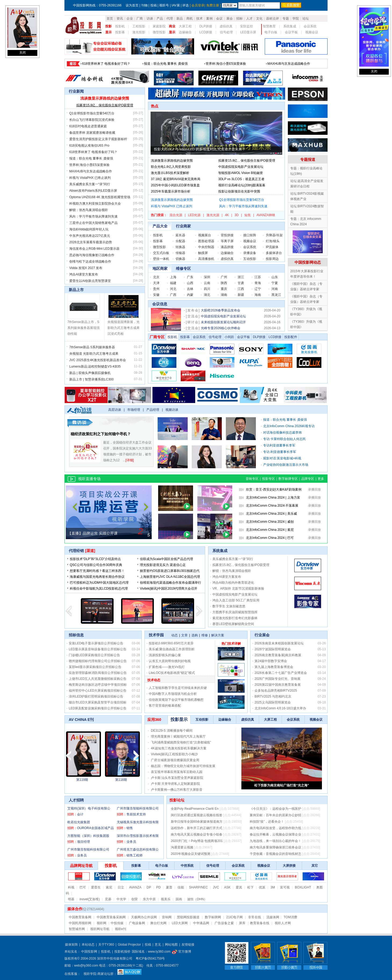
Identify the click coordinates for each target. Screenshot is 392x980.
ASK (227, 887)
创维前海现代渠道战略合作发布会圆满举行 (170, 583)
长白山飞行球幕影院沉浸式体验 (228, 62)
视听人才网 (283, 923)
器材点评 (273, 19)
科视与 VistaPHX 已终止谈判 (90, 178)
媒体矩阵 (71, 945)
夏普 (169, 887)
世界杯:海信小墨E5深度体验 (89, 165)
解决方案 (218, 635)
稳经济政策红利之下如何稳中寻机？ (101, 434)
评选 (186, 5)
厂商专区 (157, 337)
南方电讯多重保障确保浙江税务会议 (275, 847)
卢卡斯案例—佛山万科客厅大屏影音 (177, 790)
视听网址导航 (100, 929)
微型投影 (159, 32)
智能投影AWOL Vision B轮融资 (241, 173)
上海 (173, 277)
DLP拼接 (206, 26)
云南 (207, 283)
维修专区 (183, 268)
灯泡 (269, 241)
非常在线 (255, 917)
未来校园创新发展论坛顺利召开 (223, 322)
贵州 (156, 289)
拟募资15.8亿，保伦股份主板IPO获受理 (105, 105)
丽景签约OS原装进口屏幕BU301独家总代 (170, 571)
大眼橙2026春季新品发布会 (221, 310)
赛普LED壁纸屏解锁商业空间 (233, 624)
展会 (230, 19)
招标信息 (76, 635)
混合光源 (176, 215)
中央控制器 (206, 247)
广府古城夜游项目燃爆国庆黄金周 (175, 760)
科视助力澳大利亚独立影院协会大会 (95, 204)
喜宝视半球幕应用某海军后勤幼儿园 (177, 772)
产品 (160, 19)
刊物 (144, 5)
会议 (219, 19)
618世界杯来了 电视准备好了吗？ (93, 152)
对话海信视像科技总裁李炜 (282, 433)
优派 (262, 887)
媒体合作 (75, 909)
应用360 (154, 720)
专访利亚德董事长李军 (279, 445)
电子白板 (271, 32)
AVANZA (135, 887)
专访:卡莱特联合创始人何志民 (284, 439)
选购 (195, 635)
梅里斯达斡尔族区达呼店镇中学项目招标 (98, 685)
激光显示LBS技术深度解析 (170, 173)
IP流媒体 (272, 247)
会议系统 (310, 26)
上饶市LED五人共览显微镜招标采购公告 (98, 679)
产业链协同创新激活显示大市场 (286, 465)
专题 (286, 19)
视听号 (164, 5)
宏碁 (108, 899)
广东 (190, 277)
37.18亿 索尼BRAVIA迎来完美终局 (176, 179)
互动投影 (250, 259)
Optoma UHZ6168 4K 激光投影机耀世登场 (100, 197)
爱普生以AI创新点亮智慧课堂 (90, 281)
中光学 (121, 899)
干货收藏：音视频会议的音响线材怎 (275, 854)
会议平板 (291, 32)
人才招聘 (76, 800)
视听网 (101, 923)
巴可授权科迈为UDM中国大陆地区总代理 (99, 583)
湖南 (224, 295)
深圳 (207, 277)
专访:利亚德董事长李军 (280, 452)
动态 (175, 635)
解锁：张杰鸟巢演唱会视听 (89, 210)
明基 (71, 899)
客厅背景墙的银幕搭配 (165, 706)
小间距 (229, 337)
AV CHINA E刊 (81, 720)
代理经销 (76, 551)
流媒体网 (273, 917)
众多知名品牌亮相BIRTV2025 (276, 691)
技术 (199, 19)
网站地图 (171, 945)
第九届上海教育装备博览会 (274, 667)
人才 (249, 19)
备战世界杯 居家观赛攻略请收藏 (92, 133)
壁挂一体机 (161, 259)
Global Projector (129, 945)
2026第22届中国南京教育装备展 (278, 685)
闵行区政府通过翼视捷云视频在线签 (197, 815)
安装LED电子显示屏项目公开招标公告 (96, 643)
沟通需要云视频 (182, 847)
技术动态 (154, 680)
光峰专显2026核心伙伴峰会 (221, 328)
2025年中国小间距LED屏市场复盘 (175, 185)
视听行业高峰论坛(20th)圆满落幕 (242, 185)
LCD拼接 (206, 32)
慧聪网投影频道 (188, 917)
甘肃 (241, 283)
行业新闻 (76, 91)
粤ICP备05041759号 (150, 959)
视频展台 (205, 235)
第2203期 (121, 780)
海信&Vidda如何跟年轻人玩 (89, 229)
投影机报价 (122, 952)
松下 (251, 887)
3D (237, 215)
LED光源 (194, 215)
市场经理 (134, 410)
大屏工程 (185, 26)
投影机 (120, 26)
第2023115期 (82, 780)
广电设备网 (137, 923)
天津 (156, 283)
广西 (173, 295)
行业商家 (183, 226)
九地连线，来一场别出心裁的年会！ (275, 841)
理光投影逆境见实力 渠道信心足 (163, 565)
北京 (156, 277)
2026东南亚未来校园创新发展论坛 (279, 643)
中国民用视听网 (80, 923)
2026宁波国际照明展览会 (273, 649)
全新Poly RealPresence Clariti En (195, 809)
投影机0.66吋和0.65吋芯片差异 (171, 643)
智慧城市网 (77, 929)
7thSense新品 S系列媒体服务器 (92, 347)
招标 (239, 19)
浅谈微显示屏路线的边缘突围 (103, 62)
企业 (130, 19)
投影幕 (120, 32)
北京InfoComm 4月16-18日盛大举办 (280, 708)
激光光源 (213, 215)
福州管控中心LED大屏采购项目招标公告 (98, 691)
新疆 (241, 295)
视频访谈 (172, 410)
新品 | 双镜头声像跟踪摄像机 (90, 373)
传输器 (180, 253)
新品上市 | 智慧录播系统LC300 (91, 379)
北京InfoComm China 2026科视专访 (289, 426)
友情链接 (188, 945)
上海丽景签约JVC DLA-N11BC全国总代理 (170, 577)
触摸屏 (203, 253)
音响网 (167, 917)
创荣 (135, 899)
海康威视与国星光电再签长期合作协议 (97, 577)
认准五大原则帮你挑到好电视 (170, 661)
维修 (205, 635)
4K (227, 215)
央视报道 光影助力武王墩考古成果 (94, 354)
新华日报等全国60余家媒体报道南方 (197, 822)
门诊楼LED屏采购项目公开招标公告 (94, 655)
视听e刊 (121, 929)
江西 (241, 289)
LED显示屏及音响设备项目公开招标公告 (98, 649)
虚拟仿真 (226, 26)
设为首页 (132, 5)
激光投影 (139, 32)
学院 (296, 19)
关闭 (23, 53)
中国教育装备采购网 (111, 917)
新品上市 (76, 290)
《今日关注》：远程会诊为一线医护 (275, 809)
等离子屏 (227, 241)
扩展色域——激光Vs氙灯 (167, 667)
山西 (190, 283)
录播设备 (250, 253)
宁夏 (275, 283)
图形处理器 (206, 241)
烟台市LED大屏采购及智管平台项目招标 (98, 702)
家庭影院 (159, 26)
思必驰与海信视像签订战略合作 (92, 255)
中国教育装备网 (80, 917)
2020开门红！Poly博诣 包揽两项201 (197, 841)
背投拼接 (227, 235)
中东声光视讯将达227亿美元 (90, 236)
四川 (207, 289)
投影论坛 (177, 800)
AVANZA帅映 (266, 215)
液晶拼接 (227, 247)
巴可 (83, 887)
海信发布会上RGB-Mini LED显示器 (94, 249)
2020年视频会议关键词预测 (190, 854)
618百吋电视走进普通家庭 (88, 126)
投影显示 (179, 719)
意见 (158, 945)
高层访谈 (115, 410)
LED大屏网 (180, 923)
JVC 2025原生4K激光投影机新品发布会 (98, 360)
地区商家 (160, 268)
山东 (275, 277)
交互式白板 (161, 253)
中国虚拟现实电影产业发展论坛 (241, 167)
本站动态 (88, 945)
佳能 (181, 887)
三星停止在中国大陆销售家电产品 (93, 223)
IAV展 (176, 5)
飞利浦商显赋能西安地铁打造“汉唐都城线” (181, 742)
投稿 (154, 5)
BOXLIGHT (303, 887)
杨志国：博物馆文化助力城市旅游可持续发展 (183, 766)
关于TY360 (106, 945)
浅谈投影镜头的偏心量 (165, 655)
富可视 (285, 887)
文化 (259, 19)
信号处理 (226, 32)
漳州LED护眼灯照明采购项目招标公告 (96, 696)
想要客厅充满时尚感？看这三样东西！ (97, 571)
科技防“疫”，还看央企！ (267, 822)
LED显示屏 (248, 32)
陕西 (224, 283)
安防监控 (246, 26)
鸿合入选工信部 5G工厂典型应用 (236, 600)
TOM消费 (290, 917)
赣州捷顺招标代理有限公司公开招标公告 (98, 661)
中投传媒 (117, 923)
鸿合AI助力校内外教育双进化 (233, 583)
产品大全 (160, 226)
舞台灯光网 (158, 923)
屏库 (242, 923)
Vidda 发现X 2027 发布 (86, 268)
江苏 (258, 277)
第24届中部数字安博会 (271, 661)
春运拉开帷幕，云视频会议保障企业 (275, 834)
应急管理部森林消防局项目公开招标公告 (98, 673)
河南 (275, 289)
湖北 (207, 295)
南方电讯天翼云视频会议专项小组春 (197, 834)
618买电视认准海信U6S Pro (89, 146)
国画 (179, 899)
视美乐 (166, 899)
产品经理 (153, 410)
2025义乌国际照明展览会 (273, 702)
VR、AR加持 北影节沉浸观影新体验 (238, 589)
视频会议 (312, 32)
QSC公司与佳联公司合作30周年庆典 (96, 565)
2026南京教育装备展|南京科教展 (278, 655)
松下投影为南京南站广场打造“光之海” (282, 785)
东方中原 (149, 899)
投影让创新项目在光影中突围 (239, 191)
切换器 (180, 259)
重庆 (224, 289)
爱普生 (96, 887)
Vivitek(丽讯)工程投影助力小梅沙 (174, 754)
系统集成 (290, 26)
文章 (184, 635)
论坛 (306, 19)
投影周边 (272, 259)
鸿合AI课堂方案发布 (84, 274)
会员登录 (198, 5)
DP (149, 887)
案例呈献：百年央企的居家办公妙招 (275, 815)
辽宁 (258, 289)
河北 (173, 289)
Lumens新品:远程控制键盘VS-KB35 (95, 366)
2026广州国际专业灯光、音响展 (277, 679)
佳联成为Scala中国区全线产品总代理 (166, 559)
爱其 (239, 887)
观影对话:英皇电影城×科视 (282, 458)
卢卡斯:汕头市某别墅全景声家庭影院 (177, 778)
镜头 (276, 241)
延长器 (180, 235)
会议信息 (160, 304)
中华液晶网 (201, 923)
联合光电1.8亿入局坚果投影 (171, 167)
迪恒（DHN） (197, 899)
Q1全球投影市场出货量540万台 (166, 62)
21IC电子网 (235, 917)
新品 (180, 19)
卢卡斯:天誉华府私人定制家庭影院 (175, 784)
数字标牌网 (213, 917)
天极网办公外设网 (144, 917)
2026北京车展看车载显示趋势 (91, 242)
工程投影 (139, 26)
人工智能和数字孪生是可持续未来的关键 (178, 688)
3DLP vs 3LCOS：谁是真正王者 (241, 179)
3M (273, 887)
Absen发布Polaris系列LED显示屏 (93, 191)
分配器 (180, 241)
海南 (258, 295)
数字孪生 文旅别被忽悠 (229, 606)
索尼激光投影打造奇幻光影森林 (235, 618)
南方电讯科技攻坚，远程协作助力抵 (275, 828)
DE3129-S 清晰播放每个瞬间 (172, 731)
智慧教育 (269, 26)
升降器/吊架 (274, 235)
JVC (216, 887)
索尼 (109, 887)
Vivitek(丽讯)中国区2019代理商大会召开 (169, 589)
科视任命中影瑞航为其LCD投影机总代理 (99, 589)
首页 (110, 19)
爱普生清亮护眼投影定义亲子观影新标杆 (296, 62)
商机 (190, 19)
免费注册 (213, 5)
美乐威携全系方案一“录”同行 (90, 184)
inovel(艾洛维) (90, 899)
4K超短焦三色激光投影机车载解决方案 (179, 748)
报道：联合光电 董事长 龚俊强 (91, 158)
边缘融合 (185, 32)
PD (159, 887)
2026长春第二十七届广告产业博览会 (281, 673)
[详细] (130, 460)
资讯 (120, 19)
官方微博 (181, 952)
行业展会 (262, 635)
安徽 (156, 295)
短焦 (248, 215)
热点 (155, 106)
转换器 (180, 247)
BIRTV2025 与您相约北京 (273, 696)
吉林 (190, 289)
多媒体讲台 (274, 253)
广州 (224, 277)
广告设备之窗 (224, 923)
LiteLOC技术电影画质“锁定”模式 (172, 673)
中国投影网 (89, 952)
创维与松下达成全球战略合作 (90, 262)
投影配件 (291, 337)
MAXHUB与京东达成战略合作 (91, 171)
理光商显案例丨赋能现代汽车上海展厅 (178, 736)
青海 (258, 283)
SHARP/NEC (198, 887)
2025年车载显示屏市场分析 (171, 191)
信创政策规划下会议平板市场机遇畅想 (176, 700)
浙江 (241, 277)
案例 (209, 19)
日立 (121, 887)
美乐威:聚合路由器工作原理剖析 (172, 649)
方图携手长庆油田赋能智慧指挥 (235, 612)
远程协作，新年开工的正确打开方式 (197, 828)
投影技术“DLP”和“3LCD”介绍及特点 (95, 559)
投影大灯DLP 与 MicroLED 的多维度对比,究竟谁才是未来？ (200, 149)
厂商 (140, 19)
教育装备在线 (260, 923)
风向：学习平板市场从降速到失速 (93, 216)
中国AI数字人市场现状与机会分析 (173, 694)
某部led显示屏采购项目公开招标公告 (95, 667)
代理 (170, 19)
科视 (71, 887)
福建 (173, 283)
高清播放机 (206, 259)
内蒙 (190, 295)
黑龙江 (276, 295)
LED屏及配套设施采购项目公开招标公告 (98, 708)
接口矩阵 (250, 235)
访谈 (150, 19)
